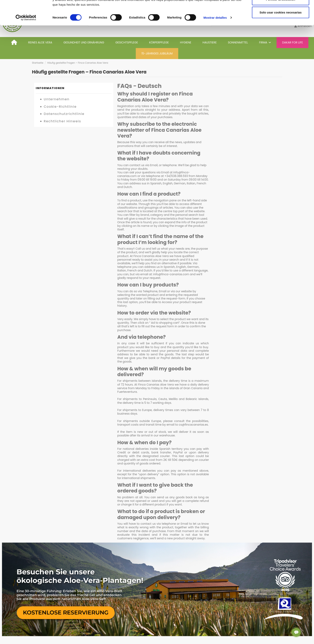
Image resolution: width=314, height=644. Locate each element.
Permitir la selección (281, 24)
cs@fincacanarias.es (193, 425)
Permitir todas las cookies (281, 11)
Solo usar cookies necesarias (281, 37)
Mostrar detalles (215, 42)
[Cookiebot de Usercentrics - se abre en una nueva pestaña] (26, 42)
